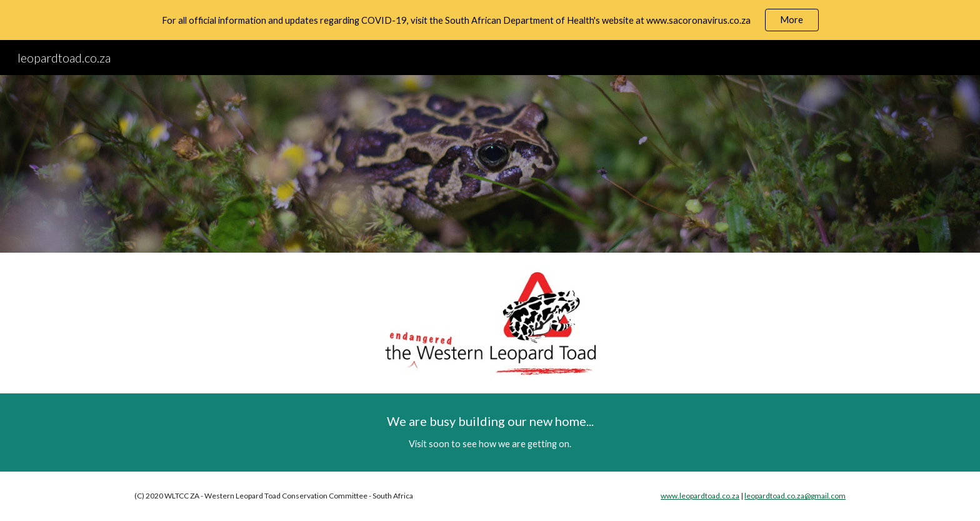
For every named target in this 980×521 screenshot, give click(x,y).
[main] (490, 432)
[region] (490, 20)
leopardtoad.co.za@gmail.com (795, 496)
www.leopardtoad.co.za (700, 496)
